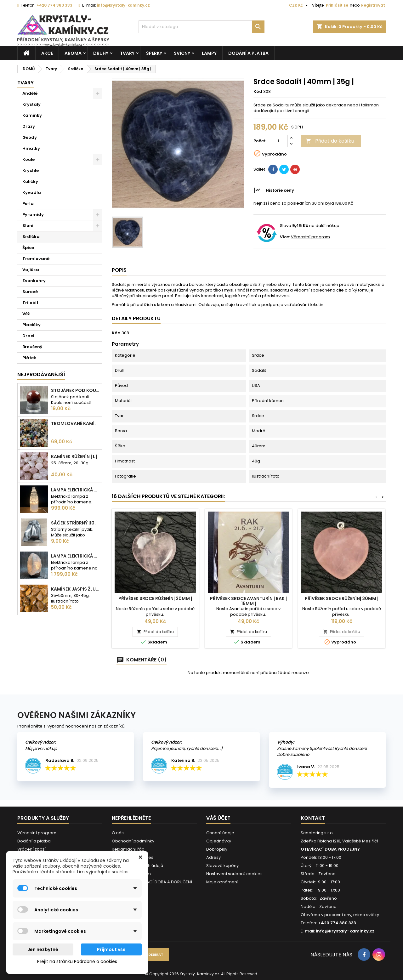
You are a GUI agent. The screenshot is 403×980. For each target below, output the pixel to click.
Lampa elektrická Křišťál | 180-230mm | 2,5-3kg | (75, 556)
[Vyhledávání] (201, 27)
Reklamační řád (128, 849)
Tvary (127, 53)
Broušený (32, 347)
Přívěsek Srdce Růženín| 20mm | (155, 598)
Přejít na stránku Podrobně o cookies (77, 961)
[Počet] (278, 141)
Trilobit (30, 303)
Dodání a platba (248, 53)
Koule (28, 159)
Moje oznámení (222, 882)
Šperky (154, 53)
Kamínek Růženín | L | (74, 456)
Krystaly (31, 104)
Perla (28, 204)
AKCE (47, 53)
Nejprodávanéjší (41, 374)
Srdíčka (31, 237)
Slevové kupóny (222, 866)
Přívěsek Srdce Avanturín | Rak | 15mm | (248, 601)
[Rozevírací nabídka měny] (299, 5)
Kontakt (313, 818)
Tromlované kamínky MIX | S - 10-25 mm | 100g (75, 423)
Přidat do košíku (330, 141)
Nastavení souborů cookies (234, 874)
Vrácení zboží (31, 849)
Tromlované (36, 259)
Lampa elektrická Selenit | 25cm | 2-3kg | (75, 490)
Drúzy (29, 126)
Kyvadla (32, 193)
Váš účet (218, 818)
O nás (118, 833)
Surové (30, 292)
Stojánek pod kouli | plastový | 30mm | (75, 390)
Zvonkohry (34, 281)
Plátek (29, 358)
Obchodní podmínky (133, 841)
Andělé (30, 93)
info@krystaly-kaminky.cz (123, 5)
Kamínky (32, 115)
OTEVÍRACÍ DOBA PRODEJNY (330, 849)
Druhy (101, 53)
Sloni (28, 226)
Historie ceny (280, 190)
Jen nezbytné (43, 949)
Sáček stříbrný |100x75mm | (75, 523)
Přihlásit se (337, 5)
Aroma (73, 53)
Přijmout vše (111, 949)
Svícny (182, 53)
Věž (26, 314)
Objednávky (219, 841)
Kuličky (30, 181)
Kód (258, 92)
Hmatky (31, 148)
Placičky (31, 325)
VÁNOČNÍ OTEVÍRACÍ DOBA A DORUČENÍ (152, 882)
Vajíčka (31, 270)
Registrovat (373, 5)
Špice (28, 248)
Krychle (31, 170)
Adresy (213, 857)
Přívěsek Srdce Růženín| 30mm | (342, 598)
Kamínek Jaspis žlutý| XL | (75, 589)
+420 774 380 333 (54, 5)
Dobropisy (217, 849)
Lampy (209, 53)
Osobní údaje (220, 833)
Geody (30, 137)
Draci (28, 336)
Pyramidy (33, 215)
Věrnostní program (310, 237)
